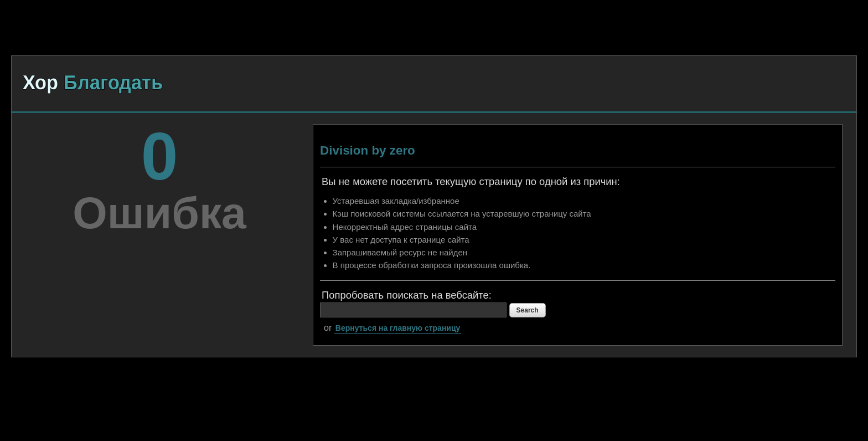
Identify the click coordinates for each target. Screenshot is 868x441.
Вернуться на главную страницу (398, 328)
